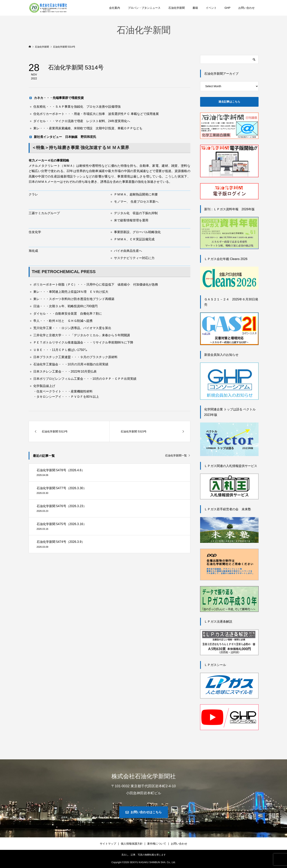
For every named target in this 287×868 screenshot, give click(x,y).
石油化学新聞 (177, 8)
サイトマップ (108, 844)
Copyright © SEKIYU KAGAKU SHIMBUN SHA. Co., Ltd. (144, 862)
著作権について (157, 844)
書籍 (195, 8)
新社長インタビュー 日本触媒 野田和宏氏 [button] (62, 137)
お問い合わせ (246, 8)
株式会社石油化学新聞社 (144, 776)
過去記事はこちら (229, 102)
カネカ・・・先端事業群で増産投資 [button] (56, 98)
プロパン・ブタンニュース (144, 8)
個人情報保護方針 (132, 844)
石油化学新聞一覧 (176, 455)
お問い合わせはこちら (146, 812)
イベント (211, 8)
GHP (227, 8)
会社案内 (115, 8)
